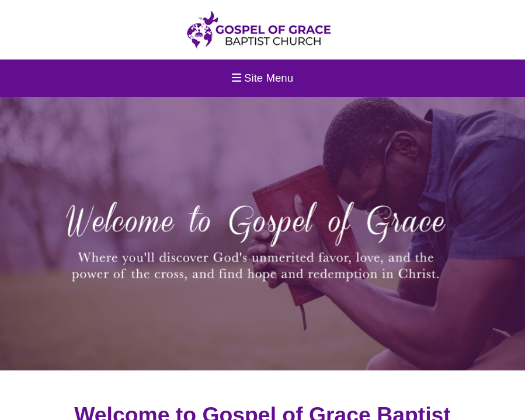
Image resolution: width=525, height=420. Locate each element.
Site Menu (262, 78)
